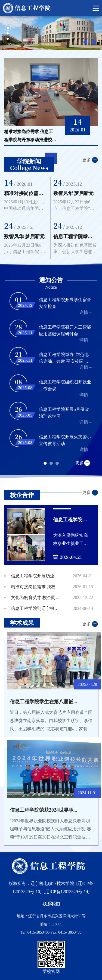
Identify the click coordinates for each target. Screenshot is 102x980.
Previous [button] (85, 42)
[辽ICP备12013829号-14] (67, 892)
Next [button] (95, 42)
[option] (51, 33)
